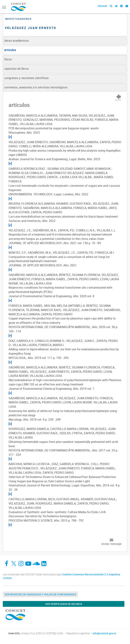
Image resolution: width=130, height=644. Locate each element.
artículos (10, 50)
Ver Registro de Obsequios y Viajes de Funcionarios (40, 594)
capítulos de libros (16, 69)
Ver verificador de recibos (64, 604)
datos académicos (16, 41)
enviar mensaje (111, 544)
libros (8, 59)
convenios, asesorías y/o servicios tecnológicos (36, 87)
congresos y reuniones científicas (26, 78)
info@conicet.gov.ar (104, 633)
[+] (10, 137)
